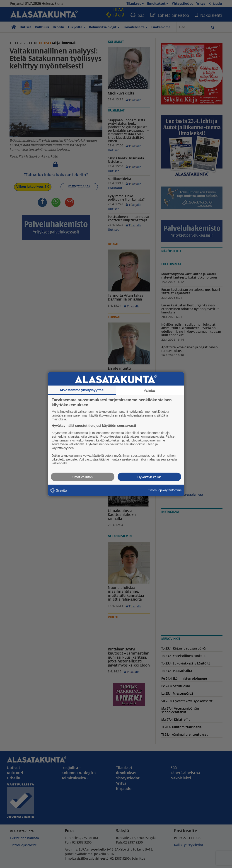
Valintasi (150, 390)
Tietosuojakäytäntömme (165, 490)
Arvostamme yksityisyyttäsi (82, 390)
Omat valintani (83, 477)
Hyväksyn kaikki (149, 477)
